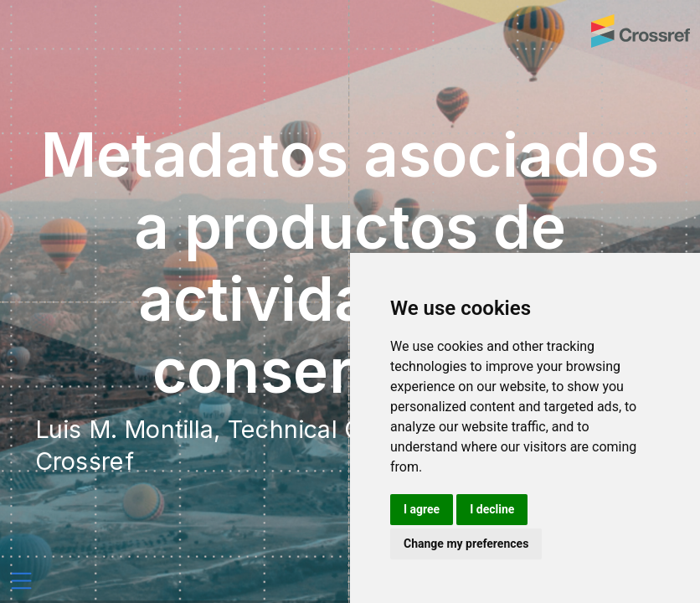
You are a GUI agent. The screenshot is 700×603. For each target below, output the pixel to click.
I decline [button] (492, 509)
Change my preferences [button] (466, 544)
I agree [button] (422, 509)
